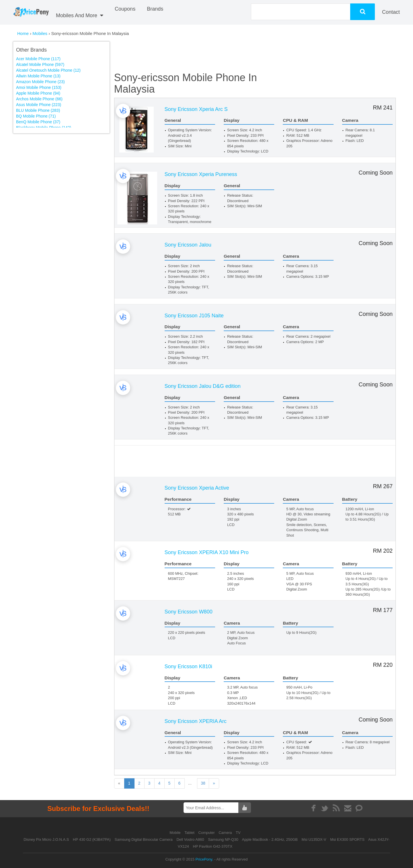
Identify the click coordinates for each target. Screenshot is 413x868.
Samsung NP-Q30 (223, 839)
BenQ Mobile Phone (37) (38, 122)
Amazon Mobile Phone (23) (40, 82)
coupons (125, 9)
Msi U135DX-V (314, 839)
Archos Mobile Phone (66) (39, 99)
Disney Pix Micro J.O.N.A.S (46, 839)
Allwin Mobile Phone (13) (38, 76)
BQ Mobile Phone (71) (36, 116)
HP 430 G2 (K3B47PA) (92, 839)
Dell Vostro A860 (190, 839)
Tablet (190, 833)
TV (238, 833)
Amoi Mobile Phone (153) (39, 87)
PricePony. (204, 859)
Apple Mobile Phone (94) (38, 93)
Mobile (176, 833)
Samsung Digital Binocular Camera (143, 839)
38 (221, 783)
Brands (155, 9)
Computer (207, 833)
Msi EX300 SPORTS (347, 839)
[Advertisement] (65, 177)
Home (23, 33)
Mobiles (40, 33)
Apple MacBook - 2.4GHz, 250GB (270, 839)
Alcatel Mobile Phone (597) (40, 64)
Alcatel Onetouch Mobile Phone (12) (48, 70)
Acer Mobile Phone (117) (38, 59)
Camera (226, 833)
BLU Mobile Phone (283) (38, 110)
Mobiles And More (80, 15)
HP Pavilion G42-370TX (213, 846)
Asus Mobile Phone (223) (39, 105)
